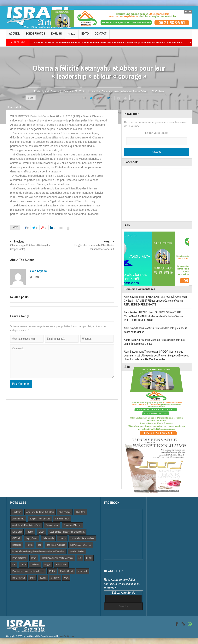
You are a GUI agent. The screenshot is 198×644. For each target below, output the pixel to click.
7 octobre (17, 512)
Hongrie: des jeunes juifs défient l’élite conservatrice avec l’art (88, 245)
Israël (116, 91)
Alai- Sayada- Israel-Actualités (40, 512)
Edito (85, 35)
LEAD (89, 558)
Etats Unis (17, 532)
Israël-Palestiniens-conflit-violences (57, 558)
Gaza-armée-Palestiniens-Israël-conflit (67, 532)
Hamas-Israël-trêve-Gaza (82, 538)
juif (80, 558)
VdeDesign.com (67, 636)
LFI (14, 565)
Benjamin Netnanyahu (40, 519)
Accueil (14, 35)
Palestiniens (61, 565)
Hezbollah (17, 545)
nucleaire (35, 565)
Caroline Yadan (62, 519)
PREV (52, 571)
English (56, 35)
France (30, 532)
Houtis (30, 545)
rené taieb (83, 571)
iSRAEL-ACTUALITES (81, 545)
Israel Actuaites (19, 558)
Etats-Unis (107, 91)
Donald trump (52, 525)
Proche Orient (140, 91)
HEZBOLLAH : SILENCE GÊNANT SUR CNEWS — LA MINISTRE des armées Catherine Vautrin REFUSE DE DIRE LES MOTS (155, 301)
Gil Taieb (16, 538)
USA (66, 578)
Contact (101, 35)
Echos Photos (35, 35)
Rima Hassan (19, 578)
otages (48, 565)
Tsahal (43, 578)
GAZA (41, 532)
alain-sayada (65, 512)
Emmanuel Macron (72, 525)
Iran (40, 545)
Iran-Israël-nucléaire (56, 545)
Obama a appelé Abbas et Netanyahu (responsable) (36, 245)
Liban (23, 565)
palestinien (126, 91)
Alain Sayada (52, 91)
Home (10, 107)
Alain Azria (81, 512)
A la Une (96, 91)
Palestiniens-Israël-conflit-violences (28, 571)
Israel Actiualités (77, 552)
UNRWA (55, 578)
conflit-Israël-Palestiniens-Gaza (26, 525)
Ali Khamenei (18, 519)
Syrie (32, 578)
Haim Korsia (48, 538)
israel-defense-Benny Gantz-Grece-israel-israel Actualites (38, 552)
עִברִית (72, 35)
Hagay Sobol (31, 538)
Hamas (62, 538)
